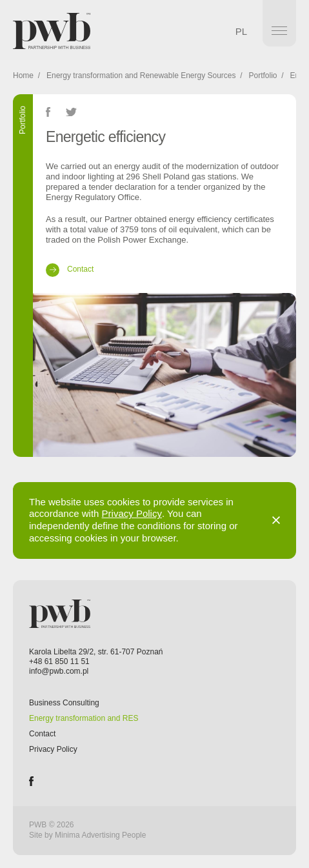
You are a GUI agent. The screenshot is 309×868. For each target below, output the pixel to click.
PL (241, 31)
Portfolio (263, 76)
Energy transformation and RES (84, 718)
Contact (42, 734)
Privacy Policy (132, 513)
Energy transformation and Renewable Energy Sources (141, 76)
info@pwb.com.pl (59, 671)
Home (23, 76)
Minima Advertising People (100, 835)
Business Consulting (64, 703)
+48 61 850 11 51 (59, 661)
